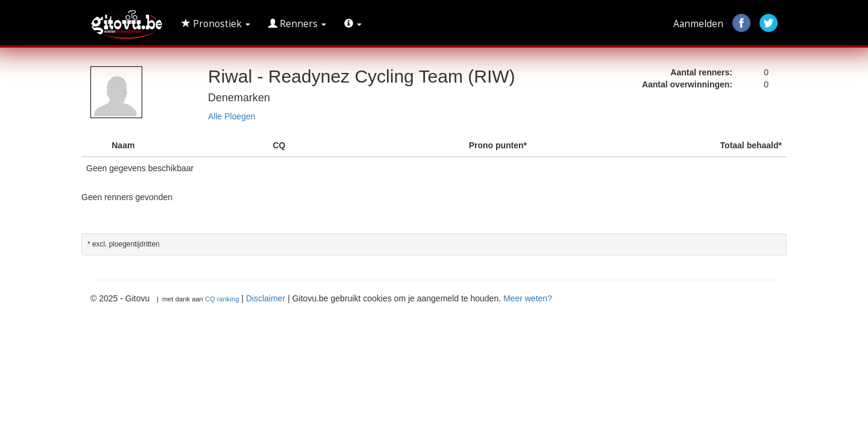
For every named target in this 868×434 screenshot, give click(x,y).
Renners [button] (297, 24)
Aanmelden (698, 24)
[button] (353, 24)
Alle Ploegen (232, 116)
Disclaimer (266, 298)
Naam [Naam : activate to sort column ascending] (123, 145)
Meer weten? (528, 298)
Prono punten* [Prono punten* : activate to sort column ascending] (498, 145)
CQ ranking (222, 299)
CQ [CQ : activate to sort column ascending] (279, 145)
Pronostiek (216, 24)
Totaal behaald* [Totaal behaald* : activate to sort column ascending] (751, 145)
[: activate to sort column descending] (94, 146)
